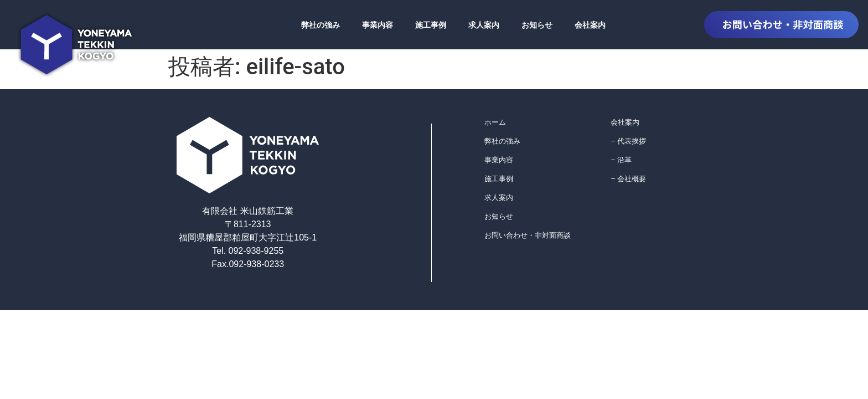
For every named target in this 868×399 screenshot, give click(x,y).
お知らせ (537, 25)
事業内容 (378, 25)
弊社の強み (321, 25)
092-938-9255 (255, 251)
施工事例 (431, 25)
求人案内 (484, 25)
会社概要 (632, 179)
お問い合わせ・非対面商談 (528, 235)
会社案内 (590, 25)
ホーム (495, 122)
